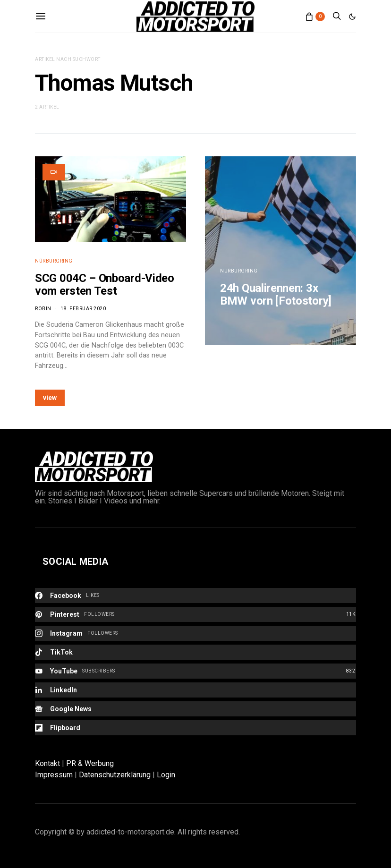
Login (166, 775)
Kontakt (47, 763)
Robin (43, 309)
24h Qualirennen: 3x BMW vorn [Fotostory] (276, 294)
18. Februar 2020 (83, 309)
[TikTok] (195, 652)
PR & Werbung (90, 763)
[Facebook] (195, 596)
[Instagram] (195, 633)
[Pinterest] (195, 614)
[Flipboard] (195, 728)
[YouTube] (195, 671)
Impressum (54, 775)
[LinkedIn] (195, 690)
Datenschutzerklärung (115, 775)
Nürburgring (54, 261)
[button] (352, 17)
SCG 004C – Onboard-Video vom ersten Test (105, 285)
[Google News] (195, 709)
